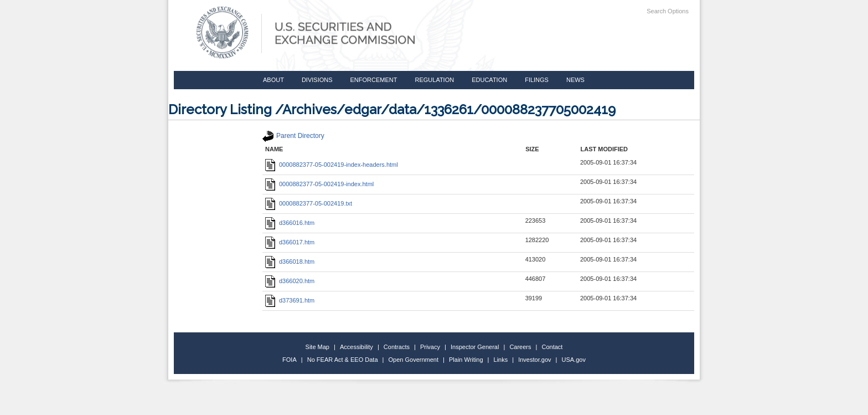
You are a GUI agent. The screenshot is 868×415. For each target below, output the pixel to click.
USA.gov (574, 360)
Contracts (397, 347)
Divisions (317, 80)
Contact (552, 347)
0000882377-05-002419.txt (309, 203)
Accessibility (356, 347)
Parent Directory (293, 136)
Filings (537, 80)
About (273, 80)
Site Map (317, 347)
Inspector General (475, 347)
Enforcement (374, 80)
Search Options (668, 11)
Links (501, 360)
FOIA (290, 360)
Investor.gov (534, 360)
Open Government (414, 360)
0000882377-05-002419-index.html (319, 184)
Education (489, 80)
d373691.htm (290, 300)
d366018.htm (290, 262)
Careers (520, 347)
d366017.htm (290, 242)
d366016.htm (290, 223)
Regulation (434, 80)
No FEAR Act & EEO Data (343, 360)
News (575, 80)
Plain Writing (466, 360)
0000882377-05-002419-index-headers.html (332, 165)
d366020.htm (290, 281)
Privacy (430, 347)
